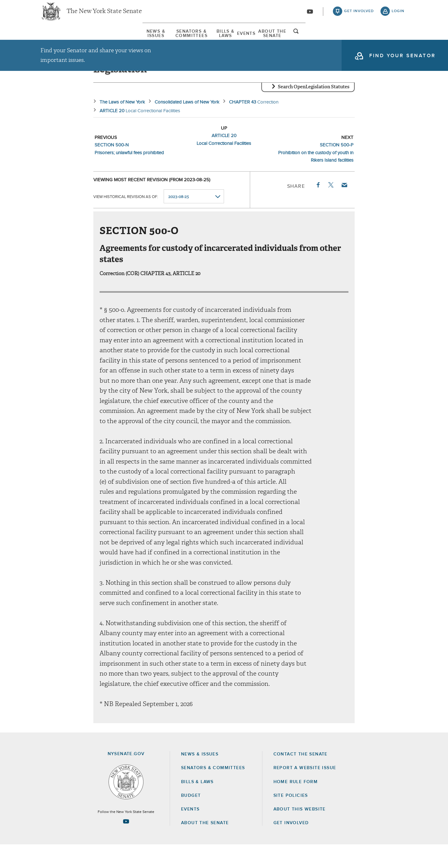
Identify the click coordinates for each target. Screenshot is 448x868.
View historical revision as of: (126, 220)
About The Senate (347, 40)
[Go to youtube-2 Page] (126, 845)
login (398, 16)
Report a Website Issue (305, 792)
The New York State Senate (104, 16)
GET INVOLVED (291, 846)
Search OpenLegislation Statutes (314, 110)
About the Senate (205, 846)
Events (281, 40)
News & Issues (59, 40)
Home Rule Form (296, 805)
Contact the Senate (301, 778)
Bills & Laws (223, 40)
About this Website (300, 833)
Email (344, 208)
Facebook (318, 208)
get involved (359, 16)
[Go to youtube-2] (310, 16)
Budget (191, 819)
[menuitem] (59, 40)
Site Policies (291, 819)
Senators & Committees (142, 40)
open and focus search (398, 41)
